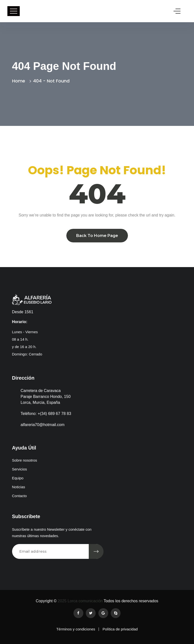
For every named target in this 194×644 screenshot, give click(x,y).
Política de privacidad (120, 629)
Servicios (20, 469)
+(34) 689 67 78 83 (54, 414)
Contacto (19, 496)
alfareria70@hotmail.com (43, 425)
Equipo (18, 478)
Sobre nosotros (25, 460)
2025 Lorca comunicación (80, 601)
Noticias (19, 487)
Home (20, 81)
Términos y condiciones (76, 629)
